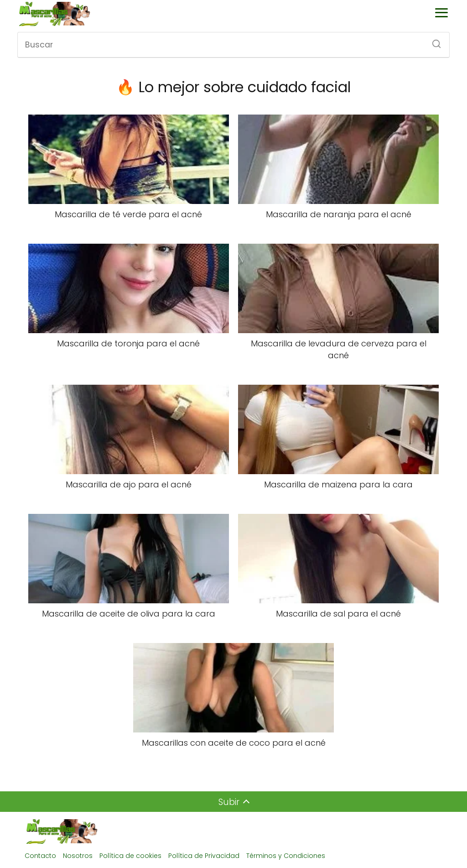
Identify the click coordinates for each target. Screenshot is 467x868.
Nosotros (78, 856)
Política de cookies (130, 856)
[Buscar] (433, 41)
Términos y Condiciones (286, 856)
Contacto (40, 856)
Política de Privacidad (204, 856)
